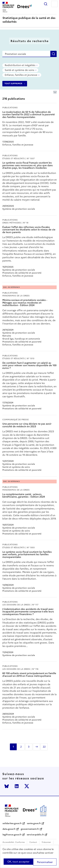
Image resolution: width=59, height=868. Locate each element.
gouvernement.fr (30, 829)
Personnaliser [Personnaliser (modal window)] (45, 862)
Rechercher (46, 4)
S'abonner (46, 842)
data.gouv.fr (9, 829)
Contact (33, 842)
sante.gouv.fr (34, 823)
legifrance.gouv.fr (12, 835)
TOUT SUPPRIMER (13, 84)
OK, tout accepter (18, 862)
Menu (54, 4)
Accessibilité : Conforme (14, 842)
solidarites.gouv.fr (12, 823)
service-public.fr (35, 835)
